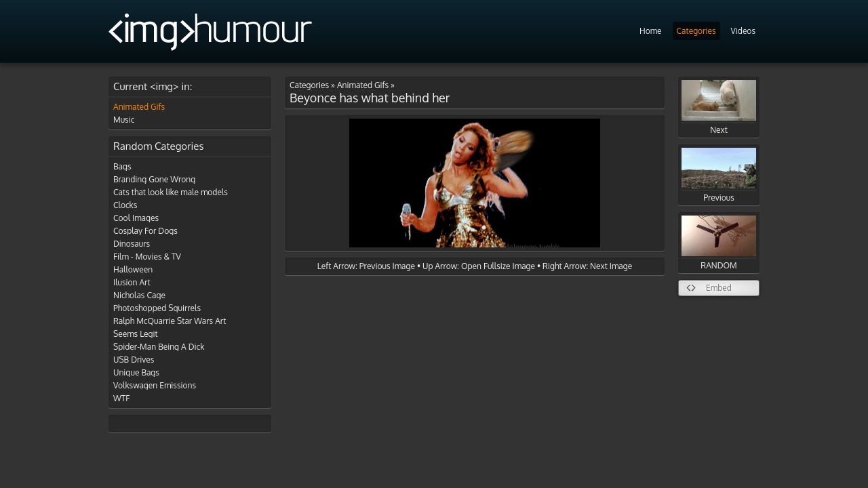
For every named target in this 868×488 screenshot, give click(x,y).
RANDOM (719, 243)
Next (719, 107)
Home (651, 31)
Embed (719, 288)
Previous (719, 175)
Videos (743, 31)
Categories (696, 31)
